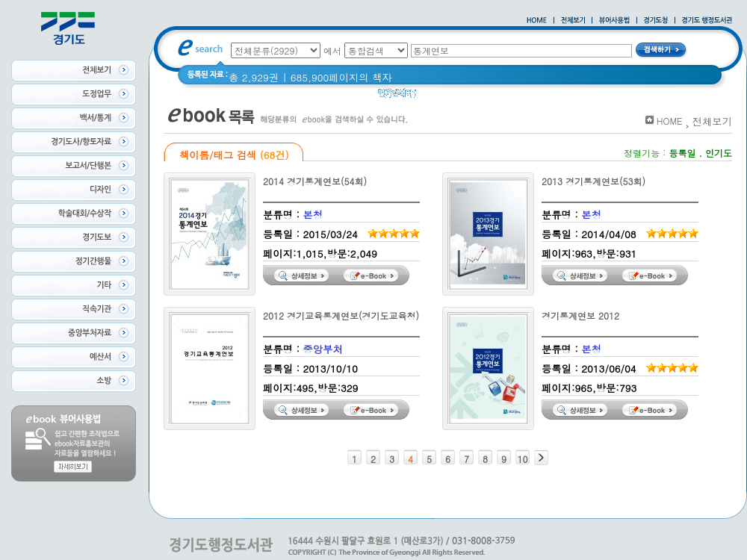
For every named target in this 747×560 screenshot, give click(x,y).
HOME (670, 121)
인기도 (719, 153)
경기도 (472, 97)
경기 (436, 97)
